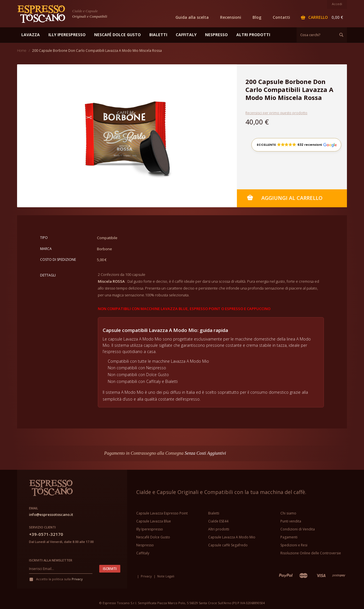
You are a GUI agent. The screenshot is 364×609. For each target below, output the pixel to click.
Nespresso (145, 545)
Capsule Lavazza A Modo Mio (232, 537)
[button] (296, 145)
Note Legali (166, 576)
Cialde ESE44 (218, 521)
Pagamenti (289, 537)
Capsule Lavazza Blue (154, 521)
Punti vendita (291, 521)
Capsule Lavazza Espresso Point (162, 513)
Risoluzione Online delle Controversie (311, 553)
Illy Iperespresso (150, 529)
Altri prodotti (219, 529)
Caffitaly (143, 553)
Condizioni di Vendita (298, 529)
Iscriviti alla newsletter (51, 560)
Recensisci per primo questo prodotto (276, 113)
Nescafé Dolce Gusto (153, 537)
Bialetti (214, 513)
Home (22, 51)
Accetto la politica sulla (56, 579)
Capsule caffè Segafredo (228, 545)
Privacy (77, 579)
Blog (257, 17)
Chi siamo (288, 513)
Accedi (337, 4)
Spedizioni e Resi (294, 545)
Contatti (281, 17)
